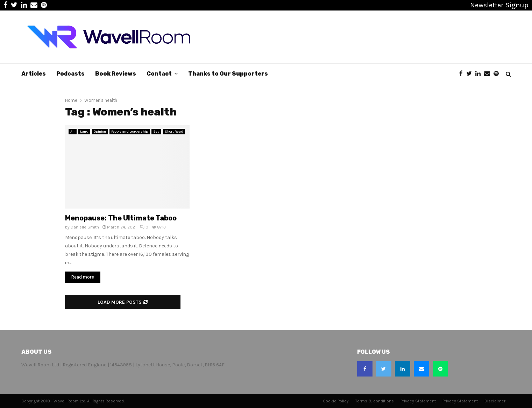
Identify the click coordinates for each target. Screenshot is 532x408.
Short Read (174, 132)
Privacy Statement (418, 401)
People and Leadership (130, 132)
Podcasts (70, 74)
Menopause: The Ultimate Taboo (121, 218)
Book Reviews (116, 74)
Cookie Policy (336, 401)
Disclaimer (495, 401)
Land (84, 132)
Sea (156, 132)
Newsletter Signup (499, 5)
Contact (159, 74)
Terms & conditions (375, 401)
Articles (34, 74)
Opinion (100, 132)
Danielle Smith (85, 227)
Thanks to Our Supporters (228, 74)
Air (73, 132)
